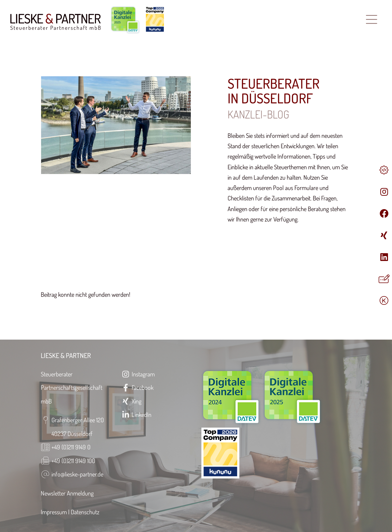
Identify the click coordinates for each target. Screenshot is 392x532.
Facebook (137, 387)
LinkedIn (136, 414)
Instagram (138, 374)
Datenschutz (85, 512)
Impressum (54, 512)
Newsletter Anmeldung (67, 493)
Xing (131, 401)
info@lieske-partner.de (77, 474)
